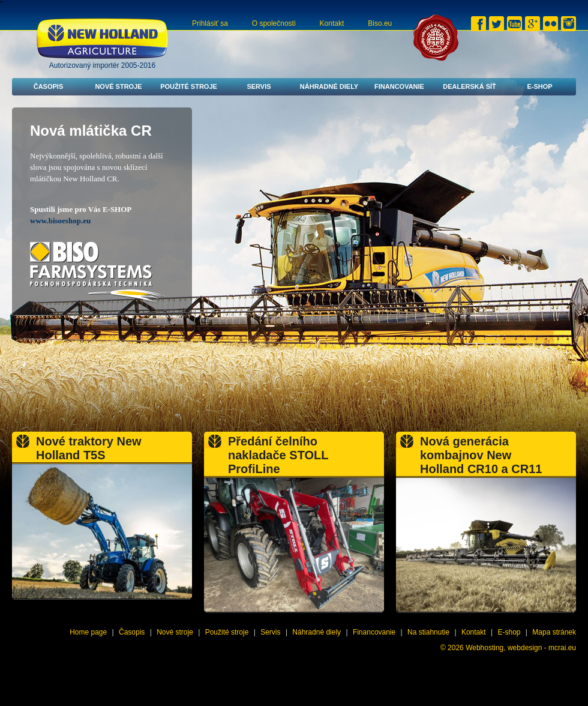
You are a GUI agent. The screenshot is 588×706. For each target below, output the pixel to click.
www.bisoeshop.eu (60, 221)
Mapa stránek (554, 632)
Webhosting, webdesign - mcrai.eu (521, 648)
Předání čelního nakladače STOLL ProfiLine (278, 455)
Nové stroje (118, 86)
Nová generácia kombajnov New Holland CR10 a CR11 (481, 455)
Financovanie (399, 86)
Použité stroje (189, 86)
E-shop (539, 86)
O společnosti (274, 23)
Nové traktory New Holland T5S (89, 448)
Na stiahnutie (428, 632)
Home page (88, 632)
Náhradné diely (329, 86)
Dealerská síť (469, 86)
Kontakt (332, 23)
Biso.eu (380, 23)
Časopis (49, 86)
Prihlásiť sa (210, 23)
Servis (259, 86)
